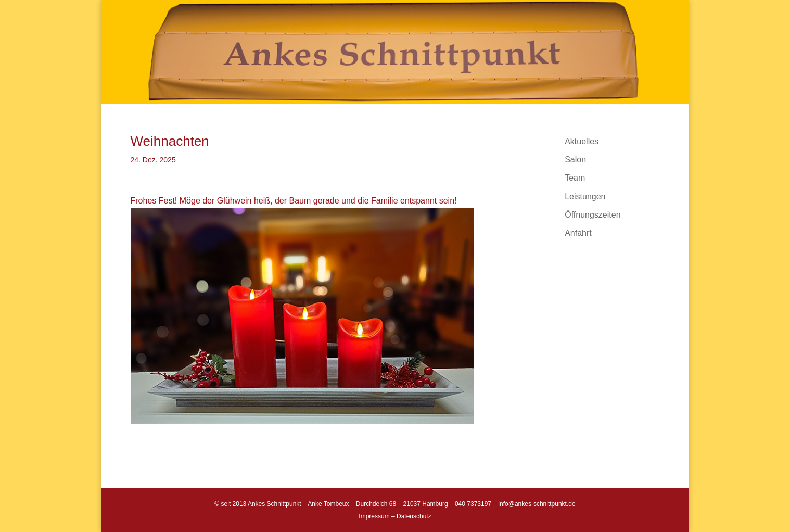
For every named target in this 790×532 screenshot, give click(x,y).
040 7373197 (473, 504)
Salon (575, 160)
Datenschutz (414, 516)
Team (575, 178)
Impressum (374, 516)
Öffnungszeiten (592, 215)
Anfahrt (578, 233)
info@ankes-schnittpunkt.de (537, 504)
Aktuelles (582, 141)
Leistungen (585, 197)
